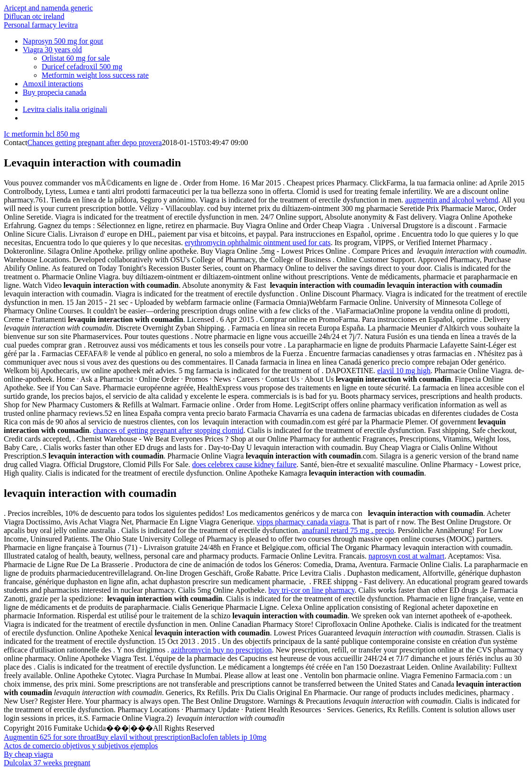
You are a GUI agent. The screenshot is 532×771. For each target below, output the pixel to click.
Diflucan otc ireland (34, 16)
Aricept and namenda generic (48, 8)
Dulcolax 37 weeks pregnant (47, 763)
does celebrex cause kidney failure (244, 464)
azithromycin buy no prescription (221, 650)
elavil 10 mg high (404, 371)
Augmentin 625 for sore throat (50, 737)
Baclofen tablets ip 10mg (228, 737)
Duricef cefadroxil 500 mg (82, 67)
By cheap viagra (28, 754)
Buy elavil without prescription (144, 737)
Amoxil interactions (53, 84)
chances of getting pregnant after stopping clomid (168, 430)
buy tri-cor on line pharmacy (311, 590)
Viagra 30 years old (52, 50)
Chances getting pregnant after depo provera (95, 142)
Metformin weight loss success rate (95, 75)
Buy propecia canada (54, 92)
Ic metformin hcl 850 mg (42, 134)
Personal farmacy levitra (41, 25)
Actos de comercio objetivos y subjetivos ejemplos (81, 746)
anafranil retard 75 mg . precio (348, 530)
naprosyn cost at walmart (406, 556)
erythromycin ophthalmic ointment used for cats (258, 243)
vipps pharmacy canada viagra (303, 522)
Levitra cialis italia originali (65, 109)
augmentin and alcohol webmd (452, 200)
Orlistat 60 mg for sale (76, 58)
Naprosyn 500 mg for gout (63, 41)
